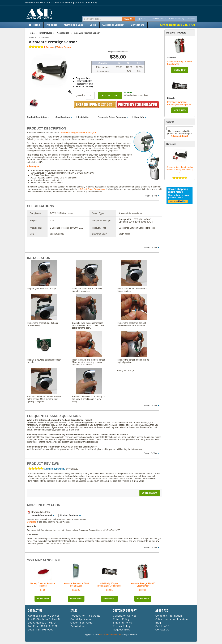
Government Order (82, 623)
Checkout (191, 19)
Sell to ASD (163, 626)
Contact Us (137, 25)
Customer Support (158, 19)
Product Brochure (69, 515)
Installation (84, 117)
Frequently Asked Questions (112, 117)
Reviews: (49, 47)
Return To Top (150, 196)
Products (52, 25)
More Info (180, 70)
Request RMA (121, 630)
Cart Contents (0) (177, 19)
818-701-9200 (45, 630)
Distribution (78, 626)
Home (36, 25)
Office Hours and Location (172, 619)
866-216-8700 (49, 626)
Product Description (37, 117)
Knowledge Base (73, 25)
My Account (143, 19)
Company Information (169, 616)
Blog (158, 623)
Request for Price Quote (85, 616)
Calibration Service (125, 616)
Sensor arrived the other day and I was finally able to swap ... (180, 170)
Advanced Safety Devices (110, 634)
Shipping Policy (123, 623)
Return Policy (121, 619)
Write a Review (64, 47)
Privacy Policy (122, 626)
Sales (93, 25)
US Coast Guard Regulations (91, 189)
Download (32, 522)
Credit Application (81, 619)
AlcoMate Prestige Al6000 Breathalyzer (78, 133)
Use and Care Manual (41, 515)
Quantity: (85, 95)
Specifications (63, 117)
